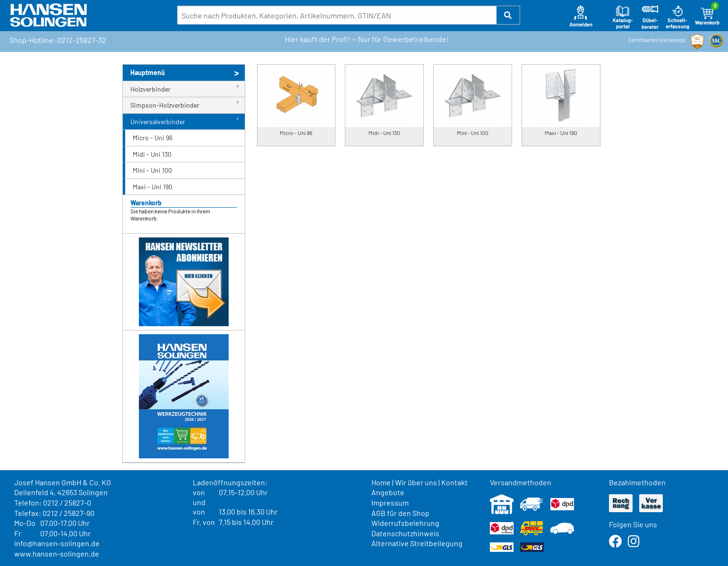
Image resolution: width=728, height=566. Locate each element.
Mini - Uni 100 (152, 170)
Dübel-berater (650, 17)
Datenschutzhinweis (405, 533)
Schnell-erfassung (677, 17)
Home (381, 482)
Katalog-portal (623, 17)
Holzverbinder (150, 89)
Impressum (390, 503)
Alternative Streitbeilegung (417, 543)
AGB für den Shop (400, 513)
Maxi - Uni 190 (153, 187)
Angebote (388, 492)
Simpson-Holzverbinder (165, 105)
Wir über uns (416, 482)
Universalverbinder (158, 122)
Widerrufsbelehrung (405, 523)
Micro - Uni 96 (153, 138)
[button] (508, 15)
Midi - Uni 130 (152, 154)
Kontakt (454, 482)
